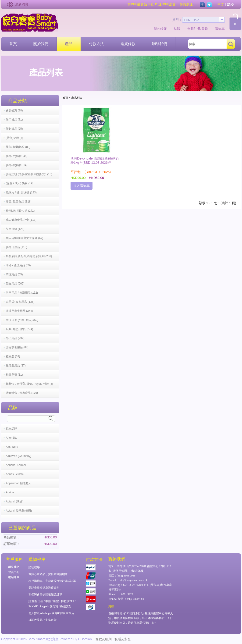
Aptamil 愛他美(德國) (19, 511)
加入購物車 (82, 186)
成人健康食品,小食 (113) (21, 220)
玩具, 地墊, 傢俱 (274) (20, 329)
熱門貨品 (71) (14, 120)
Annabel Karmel (16, 465)
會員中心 (14, 572)
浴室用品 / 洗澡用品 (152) (22, 293)
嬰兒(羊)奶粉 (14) (17, 165)
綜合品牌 (11, 429)
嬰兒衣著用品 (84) (17, 347)
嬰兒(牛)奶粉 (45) (17, 156)
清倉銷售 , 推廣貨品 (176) (22, 393)
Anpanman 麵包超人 (19, 483)
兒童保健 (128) (15, 229)
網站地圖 (14, 577)
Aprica (10, 492)
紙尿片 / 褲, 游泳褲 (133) (21, 192)
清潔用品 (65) (14, 274)
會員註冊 (194, 29)
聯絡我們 (160, 44)
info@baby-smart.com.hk (133, 580)
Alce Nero (12, 447)
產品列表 (77, 98)
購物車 (220, 29)
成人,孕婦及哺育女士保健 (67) (25, 238)
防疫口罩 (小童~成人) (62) (22, 320)
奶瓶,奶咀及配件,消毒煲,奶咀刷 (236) (29, 256)
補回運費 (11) (14, 375)
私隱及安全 (123, 639)
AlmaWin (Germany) (19, 456)
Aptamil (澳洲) (15, 502)
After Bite (12, 438)
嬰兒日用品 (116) (16, 247)
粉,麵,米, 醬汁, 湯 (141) (20, 211)
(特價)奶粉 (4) (14, 138)
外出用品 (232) (15, 338)
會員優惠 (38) (14, 110)
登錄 (205, 29)
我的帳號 (160, 29)
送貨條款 (128, 44)
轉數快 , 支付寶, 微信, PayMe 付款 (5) (29, 384)
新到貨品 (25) (14, 129)
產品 (69, 44)
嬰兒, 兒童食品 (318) (19, 202)
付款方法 (96, 44)
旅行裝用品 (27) (16, 366)
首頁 (13, 44)
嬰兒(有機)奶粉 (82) (18, 147)
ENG (230, 4)
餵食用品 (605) (15, 284)
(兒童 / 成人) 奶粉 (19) (20, 183)
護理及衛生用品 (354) (19, 311)
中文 (221, 4)
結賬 (177, 29)
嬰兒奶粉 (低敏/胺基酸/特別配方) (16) (29, 174)
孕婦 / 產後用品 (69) (18, 265)
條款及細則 (103, 639)
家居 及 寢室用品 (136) (20, 302)
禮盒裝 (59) (13, 356)
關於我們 (41, 44)
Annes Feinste (15, 474)
